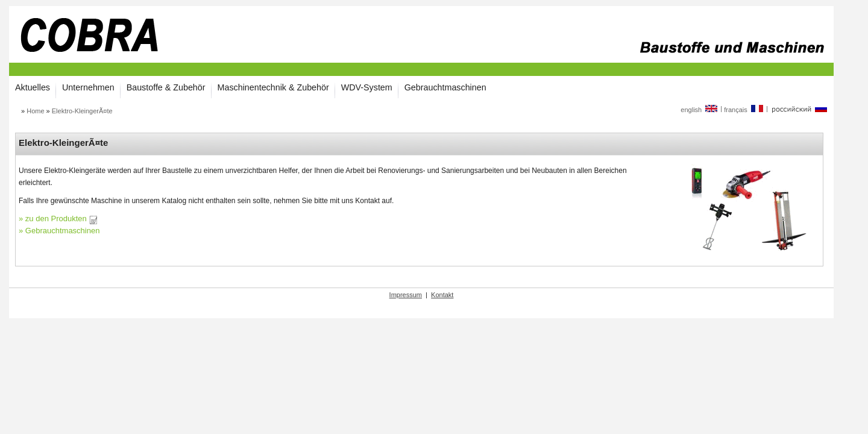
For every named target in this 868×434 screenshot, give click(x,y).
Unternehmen (88, 87)
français (744, 110)
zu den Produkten (61, 219)
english (700, 110)
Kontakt (442, 295)
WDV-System (367, 87)
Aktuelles (33, 87)
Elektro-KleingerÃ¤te (82, 111)
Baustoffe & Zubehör (166, 87)
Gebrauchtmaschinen (445, 87)
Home (35, 111)
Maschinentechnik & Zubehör (273, 87)
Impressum (406, 295)
